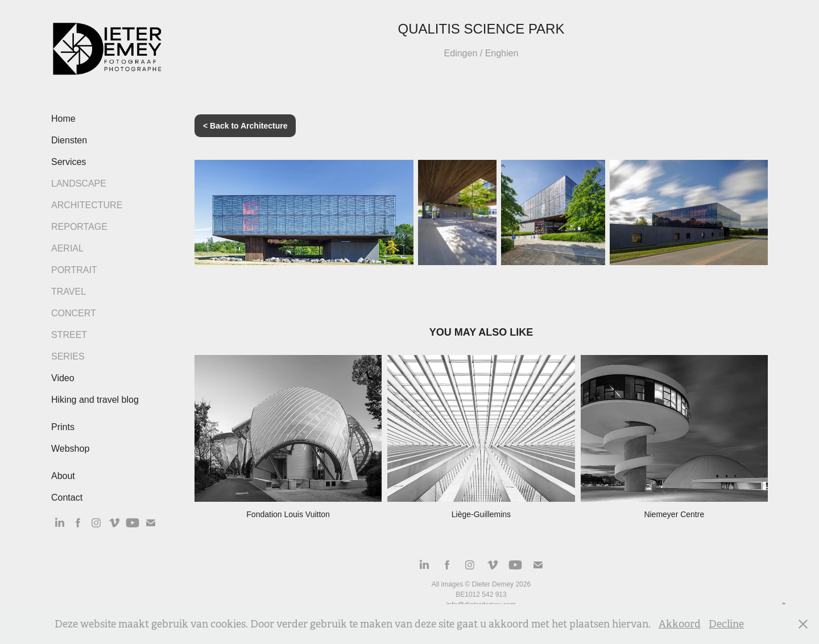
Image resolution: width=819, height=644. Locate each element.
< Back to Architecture (245, 126)
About (63, 476)
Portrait (74, 270)
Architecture (87, 205)
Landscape (79, 183)
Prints (63, 427)
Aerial (67, 248)
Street (69, 335)
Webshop (70, 449)
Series (68, 356)
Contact (67, 498)
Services (69, 162)
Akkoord (680, 624)
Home (63, 119)
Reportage (79, 227)
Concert (74, 313)
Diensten (69, 140)
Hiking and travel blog (95, 400)
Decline (726, 624)
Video (63, 378)
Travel (69, 292)
